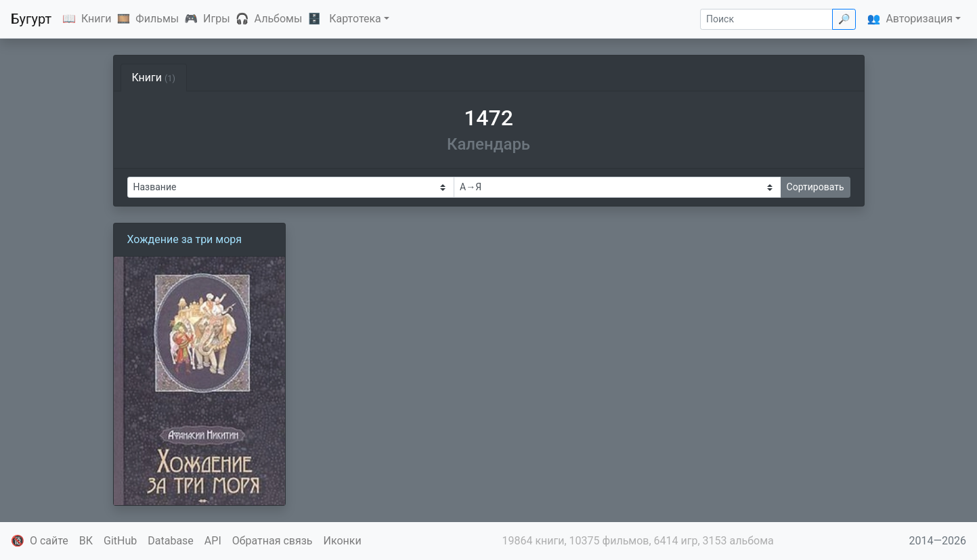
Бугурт (31, 19)
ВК (86, 541)
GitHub (120, 541)
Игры (217, 19)
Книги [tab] (154, 78)
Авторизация (919, 19)
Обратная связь (273, 541)
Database (171, 541)
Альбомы (279, 19)
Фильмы (157, 19)
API (213, 541)
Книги (96, 19)
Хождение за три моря (185, 239)
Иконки (343, 541)
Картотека (355, 19)
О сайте (49, 541)
